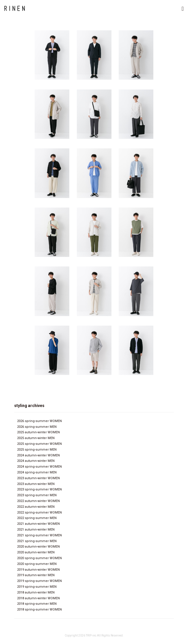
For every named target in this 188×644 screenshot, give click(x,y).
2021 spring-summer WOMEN (39, 535)
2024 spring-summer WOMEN (39, 467)
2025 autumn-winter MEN (36, 438)
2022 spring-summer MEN (37, 518)
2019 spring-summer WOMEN (39, 581)
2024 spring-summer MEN (37, 472)
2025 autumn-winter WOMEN (38, 432)
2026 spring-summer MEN (37, 427)
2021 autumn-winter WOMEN (38, 524)
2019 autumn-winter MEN (36, 575)
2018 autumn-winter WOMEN (38, 598)
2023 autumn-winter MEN (36, 484)
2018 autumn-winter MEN (36, 592)
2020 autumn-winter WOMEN (38, 547)
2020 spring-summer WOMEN (39, 558)
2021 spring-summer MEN (37, 541)
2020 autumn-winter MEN (36, 552)
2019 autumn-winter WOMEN (38, 570)
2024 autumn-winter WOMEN (38, 455)
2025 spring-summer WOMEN (39, 444)
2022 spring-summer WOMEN (39, 513)
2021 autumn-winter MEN (36, 530)
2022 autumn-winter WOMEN (38, 501)
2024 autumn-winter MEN (36, 461)
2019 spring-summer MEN (37, 587)
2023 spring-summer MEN (37, 495)
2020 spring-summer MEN (37, 564)
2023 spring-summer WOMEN (39, 489)
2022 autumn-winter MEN (36, 507)
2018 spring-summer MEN (37, 604)
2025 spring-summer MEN (37, 450)
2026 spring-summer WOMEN (39, 421)
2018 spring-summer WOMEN (39, 610)
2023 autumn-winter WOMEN (38, 478)
